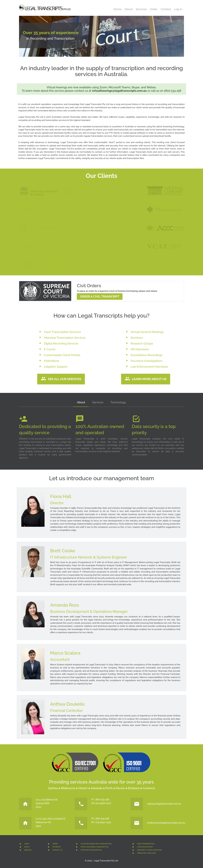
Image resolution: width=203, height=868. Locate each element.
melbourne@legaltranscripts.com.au (166, 823)
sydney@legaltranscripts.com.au (164, 804)
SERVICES (28, 850)
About (129, 9)
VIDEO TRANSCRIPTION (146, 844)
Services (141, 9)
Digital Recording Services (61, 344)
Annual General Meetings (147, 332)
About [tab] (81, 402)
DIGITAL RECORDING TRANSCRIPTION (95, 847)
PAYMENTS (57, 847)
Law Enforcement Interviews (149, 367)
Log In (178, 9)
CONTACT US (57, 850)
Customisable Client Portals (62, 355)
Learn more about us (149, 379)
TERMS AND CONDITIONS (146, 853)
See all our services (64, 379)
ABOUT (27, 847)
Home (118, 9)
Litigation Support (56, 367)
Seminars (137, 338)
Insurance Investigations (146, 361)
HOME (27, 844)
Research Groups (142, 344)
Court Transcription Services (62, 332)
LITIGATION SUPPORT (145, 847)
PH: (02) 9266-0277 (101, 803)
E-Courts (50, 349)
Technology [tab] (118, 402)
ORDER (55, 844)
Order (154, 9)
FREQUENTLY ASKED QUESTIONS (149, 850)
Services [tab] (98, 402)
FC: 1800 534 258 (100, 800)
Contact (166, 9)
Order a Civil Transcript (100, 296)
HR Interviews (140, 349)
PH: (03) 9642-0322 (101, 822)
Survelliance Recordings (146, 355)
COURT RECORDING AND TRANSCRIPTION (96, 844)
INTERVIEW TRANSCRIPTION (91, 850)
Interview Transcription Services (65, 338)
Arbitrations (51, 361)
